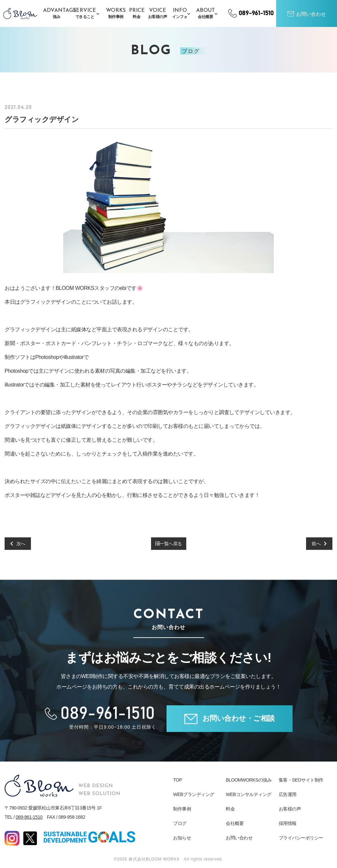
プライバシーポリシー (301, 838)
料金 (230, 809)
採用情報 (288, 823)
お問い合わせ (239, 838)
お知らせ (182, 838)
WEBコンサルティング (248, 794)
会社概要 (235, 823)
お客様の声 (290, 809)
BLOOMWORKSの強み (249, 780)
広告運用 (288, 794)
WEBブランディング (194, 794)
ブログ (180, 823)
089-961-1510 (29, 817)
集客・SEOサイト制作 (301, 780)
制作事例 (182, 809)
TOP (178, 780)
